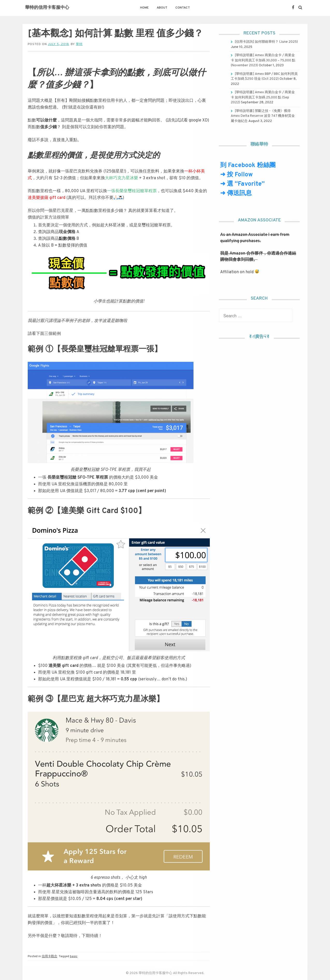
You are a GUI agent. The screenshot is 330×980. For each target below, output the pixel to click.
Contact (183, 8)
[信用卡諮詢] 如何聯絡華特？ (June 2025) (266, 42)
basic (74, 956)
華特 (79, 44)
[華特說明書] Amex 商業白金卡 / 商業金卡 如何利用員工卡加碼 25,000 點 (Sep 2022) (263, 98)
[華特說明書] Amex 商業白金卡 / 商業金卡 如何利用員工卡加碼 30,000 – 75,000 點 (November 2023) (263, 60)
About (162, 8)
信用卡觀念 (49, 956)
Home (144, 8)
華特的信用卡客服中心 (47, 8)
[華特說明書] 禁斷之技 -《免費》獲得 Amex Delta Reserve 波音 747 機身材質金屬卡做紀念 (263, 116)
